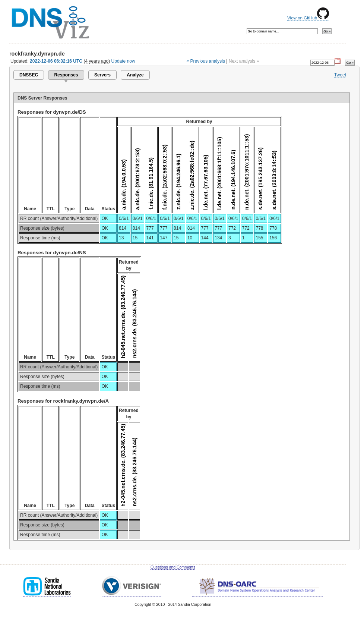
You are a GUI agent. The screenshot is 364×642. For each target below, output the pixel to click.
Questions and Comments (173, 567)
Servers (102, 75)
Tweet (340, 75)
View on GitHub (308, 18)
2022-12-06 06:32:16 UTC (56, 61)
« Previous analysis (206, 61)
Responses (66, 75)
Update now (123, 61)
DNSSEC (29, 75)
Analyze (135, 75)
